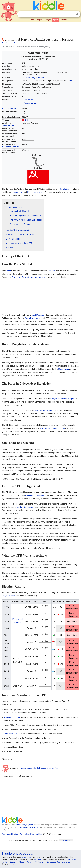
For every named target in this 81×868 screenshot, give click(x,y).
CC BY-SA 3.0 (28, 857)
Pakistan (51, 271)
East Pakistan (38, 315)
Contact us (39, 862)
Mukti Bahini (63, 369)
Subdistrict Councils (11, 147)
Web (32, 20)
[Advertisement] (40, 29)
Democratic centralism (35, 495)
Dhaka (72, 81)
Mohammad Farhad (12, 717)
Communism (28, 99)
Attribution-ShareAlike (30, 828)
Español (64, 20)
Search (77, 14)
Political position (9, 108)
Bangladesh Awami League (62, 399)
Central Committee (25, 507)
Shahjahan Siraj (11, 734)
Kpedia (56, 20)
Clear (72, 14)
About (21, 862)
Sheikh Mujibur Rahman (44, 410)
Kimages (47, 20)
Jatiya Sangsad (9, 125)
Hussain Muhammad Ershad (52, 428)
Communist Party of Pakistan (33, 78)
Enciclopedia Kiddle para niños (58, 862)
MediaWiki (72, 859)
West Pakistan (32, 318)
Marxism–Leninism (31, 103)
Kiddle (4, 862)
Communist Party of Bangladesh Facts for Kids (22, 834)
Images (39, 20)
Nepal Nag (43, 277)
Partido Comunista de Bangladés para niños (39, 768)
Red (26, 120)
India (9, 271)
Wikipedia (37, 859)
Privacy (30, 862)
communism (18, 192)
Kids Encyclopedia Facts (11, 43)
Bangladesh (65, 189)
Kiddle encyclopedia (25, 825)
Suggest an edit (65, 840)
